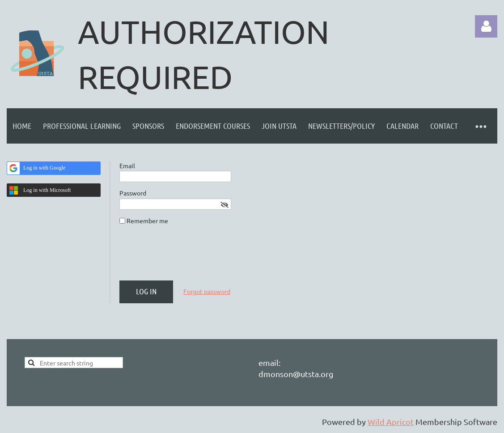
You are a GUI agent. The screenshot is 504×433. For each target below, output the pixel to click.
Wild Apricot (391, 422)
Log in (486, 26)
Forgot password (207, 291)
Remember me (147, 221)
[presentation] (187, 256)
